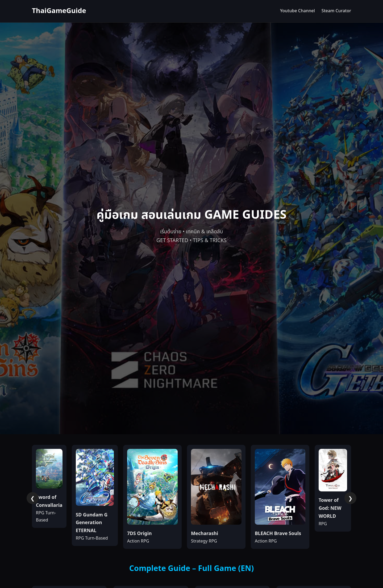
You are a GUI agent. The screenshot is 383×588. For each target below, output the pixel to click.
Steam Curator (336, 11)
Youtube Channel (297, 11)
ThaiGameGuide (59, 11)
